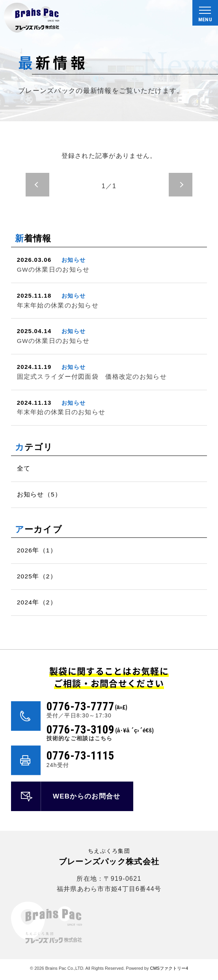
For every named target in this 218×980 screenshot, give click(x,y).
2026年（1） (37, 550)
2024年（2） (37, 602)
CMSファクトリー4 (169, 968)
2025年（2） (37, 576)
